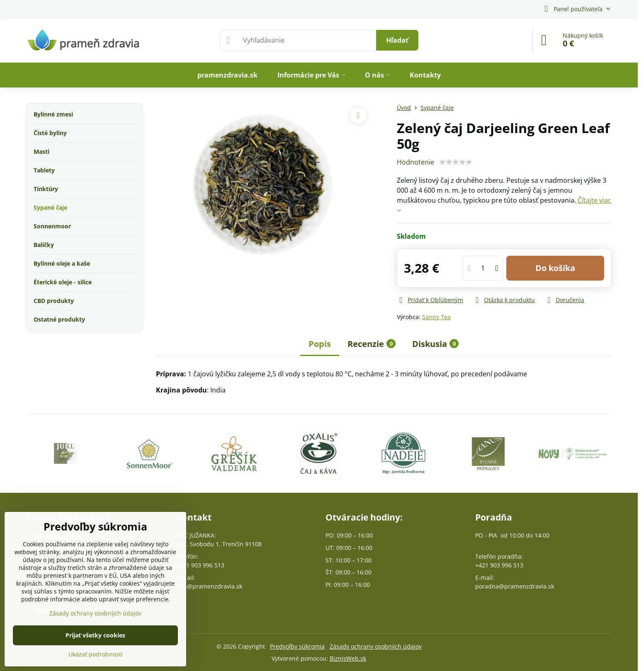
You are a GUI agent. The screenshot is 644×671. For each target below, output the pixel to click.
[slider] (456, 162)
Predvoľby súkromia (297, 646)
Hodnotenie (416, 162)
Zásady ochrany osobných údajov (376, 646)
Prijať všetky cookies (95, 635)
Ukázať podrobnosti (96, 654)
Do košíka (555, 268)
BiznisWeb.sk (348, 658)
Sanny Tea (436, 317)
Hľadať (397, 40)
